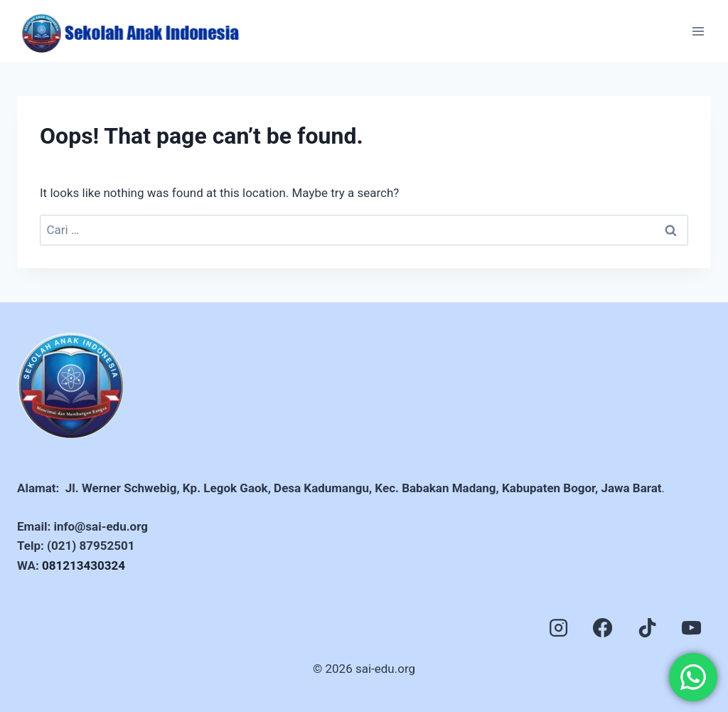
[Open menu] (698, 31)
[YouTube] (692, 628)
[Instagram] (558, 628)
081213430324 (84, 565)
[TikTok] (647, 628)
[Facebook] (603, 628)
